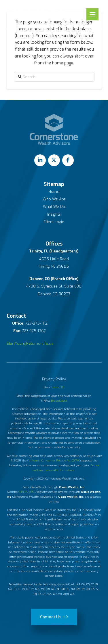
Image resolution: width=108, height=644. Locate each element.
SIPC (31, 492)
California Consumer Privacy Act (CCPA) (54, 460)
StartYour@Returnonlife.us (30, 343)
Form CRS (58, 387)
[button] (92, 14)
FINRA (23, 492)
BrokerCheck (59, 401)
